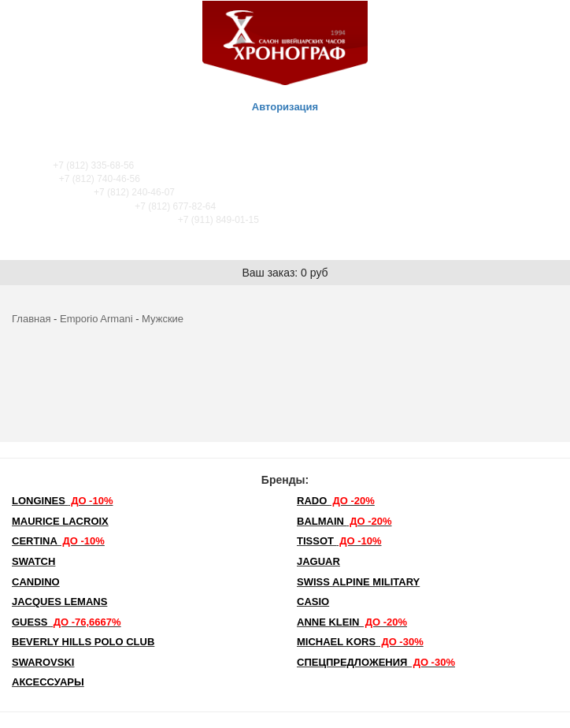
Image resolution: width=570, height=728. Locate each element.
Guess (67, 622)
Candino (36, 582)
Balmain (344, 521)
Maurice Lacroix (60, 521)
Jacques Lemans (59, 602)
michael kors (360, 642)
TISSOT (339, 541)
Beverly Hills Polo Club (83, 642)
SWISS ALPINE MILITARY (358, 582)
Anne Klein (352, 622)
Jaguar (318, 561)
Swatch (33, 561)
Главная (31, 319)
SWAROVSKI (43, 662)
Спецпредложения (376, 662)
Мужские (163, 319)
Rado (336, 501)
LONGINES (62, 501)
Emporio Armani (96, 319)
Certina (58, 541)
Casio (313, 602)
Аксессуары (48, 682)
